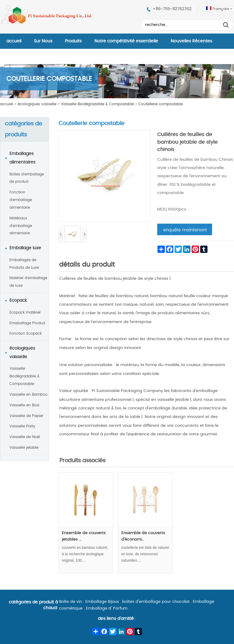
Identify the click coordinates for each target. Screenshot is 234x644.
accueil (14, 41)
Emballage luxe (25, 248)
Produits (73, 41)
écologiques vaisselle (37, 104)
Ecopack (18, 300)
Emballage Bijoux (102, 602)
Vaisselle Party (22, 426)
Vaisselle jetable (24, 448)
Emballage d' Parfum (107, 608)
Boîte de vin (71, 602)
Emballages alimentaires (22, 158)
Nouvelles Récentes (191, 41)
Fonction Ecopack (26, 333)
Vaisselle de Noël (25, 437)
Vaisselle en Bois (24, 405)
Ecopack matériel (25, 312)
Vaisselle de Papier (26, 416)
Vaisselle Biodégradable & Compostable (97, 104)
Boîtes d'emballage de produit (27, 178)
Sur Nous (43, 41)
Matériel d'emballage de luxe (28, 282)
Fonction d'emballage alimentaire (21, 200)
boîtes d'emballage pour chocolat (156, 602)
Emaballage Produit (27, 323)
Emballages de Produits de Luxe (24, 264)
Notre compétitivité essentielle (126, 41)
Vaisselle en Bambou (28, 394)
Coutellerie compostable (161, 104)
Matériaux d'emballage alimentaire (21, 226)
